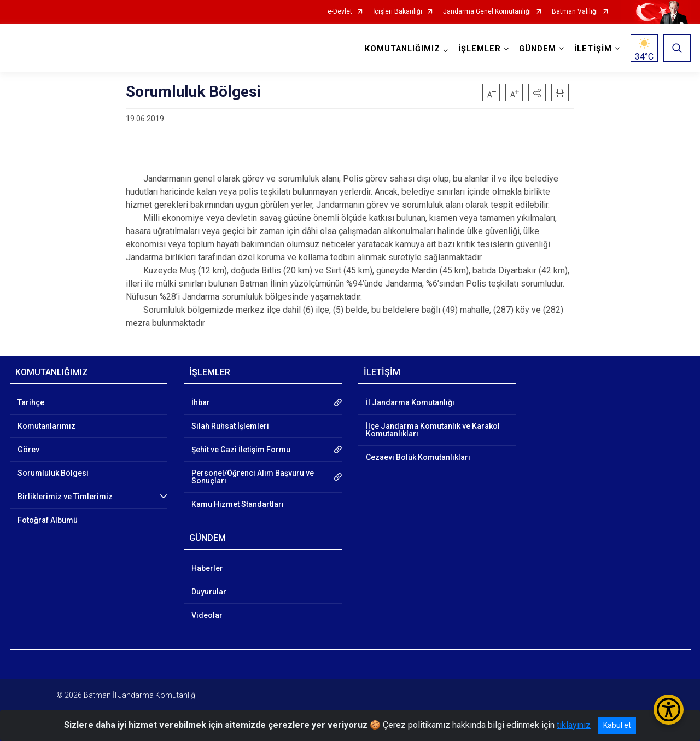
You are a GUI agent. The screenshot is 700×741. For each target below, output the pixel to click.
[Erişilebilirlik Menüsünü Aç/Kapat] (669, 710)
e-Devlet (340, 12)
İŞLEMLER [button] (480, 49)
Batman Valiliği (575, 12)
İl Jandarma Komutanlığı (410, 402)
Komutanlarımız (46, 426)
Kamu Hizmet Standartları (238, 504)
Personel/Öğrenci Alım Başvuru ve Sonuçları (253, 477)
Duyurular (209, 592)
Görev (28, 450)
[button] (537, 92)
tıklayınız (574, 725)
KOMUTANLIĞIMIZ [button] (402, 49)
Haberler (207, 568)
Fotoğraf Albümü (48, 520)
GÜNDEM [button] (538, 49)
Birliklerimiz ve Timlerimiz (65, 497)
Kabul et (617, 725)
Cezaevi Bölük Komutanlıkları (418, 457)
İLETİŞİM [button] (593, 49)
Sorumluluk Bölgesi (53, 473)
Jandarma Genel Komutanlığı (487, 12)
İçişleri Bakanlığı (398, 12)
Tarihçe (31, 402)
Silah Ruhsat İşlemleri (230, 426)
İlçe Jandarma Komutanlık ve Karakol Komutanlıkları (433, 430)
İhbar (201, 402)
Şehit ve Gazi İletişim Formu (241, 450)
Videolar (207, 615)
